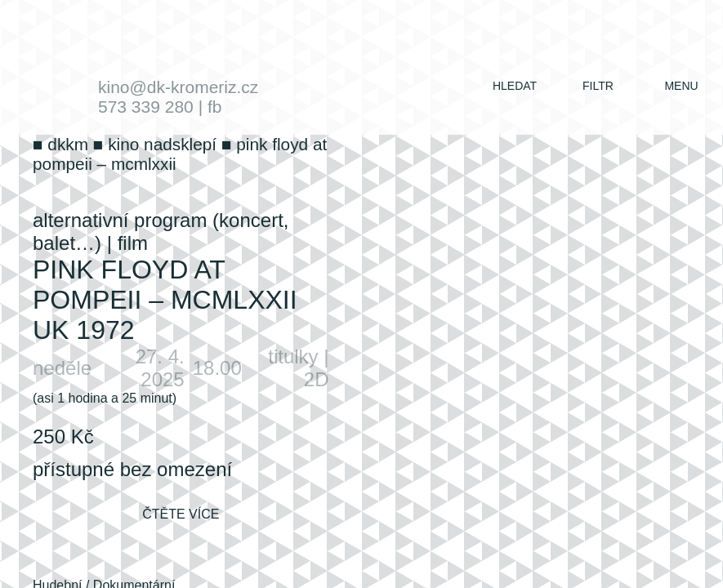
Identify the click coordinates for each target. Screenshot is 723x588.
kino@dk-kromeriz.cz (178, 87)
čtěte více (181, 514)
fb (215, 107)
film (133, 243)
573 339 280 (146, 107)
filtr (598, 86)
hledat (515, 86)
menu (681, 86)
